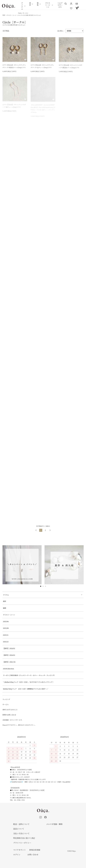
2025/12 (6, 642)
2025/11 (6, 635)
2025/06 (6, 621)
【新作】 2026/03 (9, 655)
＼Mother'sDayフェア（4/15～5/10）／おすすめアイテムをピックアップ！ (28, 682)
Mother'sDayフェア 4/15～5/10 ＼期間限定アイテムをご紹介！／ (26, 689)
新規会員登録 (35, 850)
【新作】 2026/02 (9, 648)
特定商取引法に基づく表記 (24, 838)
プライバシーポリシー (22, 843)
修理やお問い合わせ (9, 715)
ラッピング (6, 699)
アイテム (22, 6)
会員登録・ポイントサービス (12, 720)
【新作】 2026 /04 (10, 662)
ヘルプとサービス (60, 5)
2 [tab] (43, 586)
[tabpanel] (22, 565)
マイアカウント (20, 850)
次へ (50, 530)
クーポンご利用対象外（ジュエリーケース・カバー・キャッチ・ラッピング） (29, 675)
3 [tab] (45, 586)
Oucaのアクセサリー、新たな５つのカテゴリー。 (19, 725)
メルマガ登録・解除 (54, 824)
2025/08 (6, 628)
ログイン (17, 854)
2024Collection (8, 669)
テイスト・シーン (48, 5)
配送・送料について (21, 824)
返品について (19, 829)
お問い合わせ (33, 854)
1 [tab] (41, 586)
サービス (6, 704)
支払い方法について (21, 833)
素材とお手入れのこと (10, 710)
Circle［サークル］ (30, 14)
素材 (30, 4)
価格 (38, 4)
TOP (4, 15)
